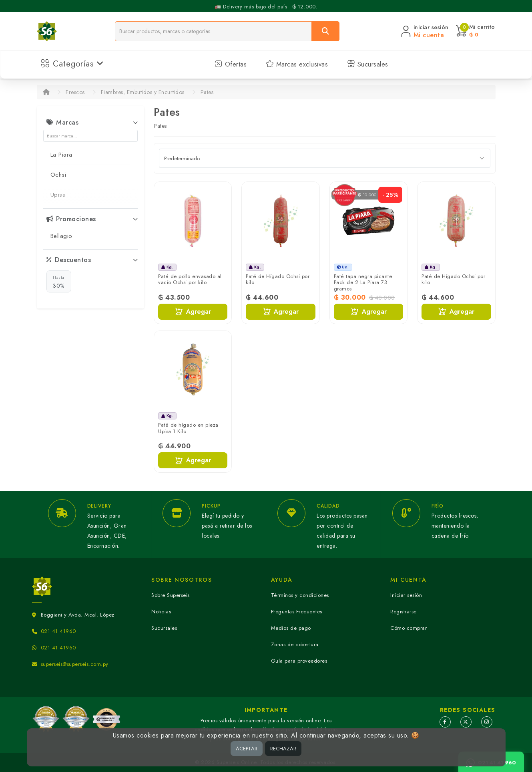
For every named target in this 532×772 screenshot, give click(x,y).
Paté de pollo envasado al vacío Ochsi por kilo (190, 279)
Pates (207, 92)
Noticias (161, 612)
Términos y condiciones (300, 595)
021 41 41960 (58, 631)
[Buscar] (325, 31)
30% (59, 282)
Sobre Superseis (171, 595)
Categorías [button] (72, 64)
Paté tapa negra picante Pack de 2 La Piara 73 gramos (363, 282)
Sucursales (368, 64)
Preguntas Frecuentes (297, 612)
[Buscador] (213, 31)
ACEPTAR (247, 749)
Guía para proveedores (299, 661)
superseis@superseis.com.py (75, 664)
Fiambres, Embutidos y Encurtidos (143, 92)
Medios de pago (291, 628)
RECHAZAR (283, 749)
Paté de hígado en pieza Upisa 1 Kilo (188, 428)
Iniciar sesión (406, 595)
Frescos (75, 92)
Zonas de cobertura (295, 644)
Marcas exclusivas (297, 64)
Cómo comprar (409, 628)
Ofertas (231, 64)
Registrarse (404, 612)
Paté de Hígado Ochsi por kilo (278, 279)
